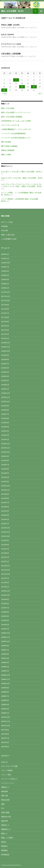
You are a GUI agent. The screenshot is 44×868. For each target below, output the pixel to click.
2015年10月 (6, 402)
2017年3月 (5, 330)
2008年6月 (5, 700)
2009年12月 (6, 633)
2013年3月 (5, 515)
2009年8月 (5, 646)
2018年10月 (6, 263)
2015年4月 (5, 427)
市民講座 (4, 226)
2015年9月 (5, 406)
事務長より (5, 787)
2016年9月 (5, 355)
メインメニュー (41, 11)
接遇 (3, 804)
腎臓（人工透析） (8, 838)
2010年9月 (5, 599)
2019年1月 (5, 258)
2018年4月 (5, 275)
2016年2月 (5, 385)
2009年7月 (5, 650)
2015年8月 (5, 410)
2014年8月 (5, 460)
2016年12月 (6, 343)
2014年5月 (5, 473)
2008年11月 (6, 679)
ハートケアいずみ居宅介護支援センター (16, 138)
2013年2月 (5, 519)
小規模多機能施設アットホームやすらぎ (16, 129)
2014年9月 (5, 456)
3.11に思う (5, 172)
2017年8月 (5, 309)
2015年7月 (5, 414)
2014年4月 (5, 477)
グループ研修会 (7, 770)
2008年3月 (5, 705)
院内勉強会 (5, 855)
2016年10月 (6, 351)
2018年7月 (5, 267)
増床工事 (4, 796)
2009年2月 (5, 667)
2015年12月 (6, 393)
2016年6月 (5, 368)
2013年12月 (6, 486)
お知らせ (4, 762)
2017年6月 (5, 317)
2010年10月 (6, 595)
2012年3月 (5, 557)
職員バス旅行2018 (8, 235)
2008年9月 (5, 688)
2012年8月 (5, 545)
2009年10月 (6, 641)
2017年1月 (5, 338)
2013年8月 (5, 498)
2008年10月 (6, 684)
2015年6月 (5, 418)
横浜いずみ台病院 (18, 28)
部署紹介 (4, 846)
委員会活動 (5, 800)
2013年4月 (5, 511)
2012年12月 (6, 528)
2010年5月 (5, 616)
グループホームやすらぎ (10, 125)
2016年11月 (6, 347)
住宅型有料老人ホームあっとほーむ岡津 (16, 121)
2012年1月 (5, 561)
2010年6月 (5, 612)
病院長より (5, 825)
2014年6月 (5, 469)
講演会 (4, 842)
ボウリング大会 (7, 222)
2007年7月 (5, 738)
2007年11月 (6, 721)
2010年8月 (5, 604)
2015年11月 (6, 397)
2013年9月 (5, 494)
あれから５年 (6, 178)
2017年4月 (5, 326)
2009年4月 (5, 658)
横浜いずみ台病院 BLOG (12, 11)
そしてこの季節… (8, 193)
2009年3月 (5, 662)
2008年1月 (5, 713)
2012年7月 (5, 549)
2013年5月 (5, 507)
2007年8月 (5, 734)
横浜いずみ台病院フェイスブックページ (16, 112)
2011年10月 (6, 574)
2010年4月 (5, 620)
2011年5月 (5, 583)
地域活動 (4, 791)
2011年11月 (6, 570)
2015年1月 (5, 439)
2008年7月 (5, 696)
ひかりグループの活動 (9, 766)
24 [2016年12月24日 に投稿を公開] (34, 87)
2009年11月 (6, 637)
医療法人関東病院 (8, 150)
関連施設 (4, 850)
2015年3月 (5, 431)
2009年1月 (5, 671)
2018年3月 (5, 280)
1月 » (40, 94)
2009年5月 (5, 654)
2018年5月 (5, 271)
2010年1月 (5, 629)
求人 (3, 808)
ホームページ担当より (9, 779)
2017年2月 (5, 334)
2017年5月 (5, 322)
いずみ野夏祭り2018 (9, 239)
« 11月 (4, 94)
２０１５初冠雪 (7, 199)
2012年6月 (5, 553)
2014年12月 (6, 444)
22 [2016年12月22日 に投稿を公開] (22, 87)
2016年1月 (5, 389)
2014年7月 (5, 465)
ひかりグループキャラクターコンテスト (16, 184)
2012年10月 (6, 536)
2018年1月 (5, 288)
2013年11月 (6, 490)
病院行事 (4, 821)
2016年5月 (5, 372)
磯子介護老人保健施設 (9, 146)
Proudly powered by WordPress (11, 865)
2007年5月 (5, 747)
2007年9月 (5, 730)
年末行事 (4, 231)
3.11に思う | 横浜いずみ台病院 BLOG (26, 172)
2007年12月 (6, 717)
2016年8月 (5, 359)
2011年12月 (6, 566)
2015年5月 (5, 423)
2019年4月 (5, 254)
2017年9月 (5, 305)
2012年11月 (6, 532)
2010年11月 (6, 591)
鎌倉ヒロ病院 (6, 155)
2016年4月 (5, 376)
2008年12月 (6, 675)
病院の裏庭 (5, 812)
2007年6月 (5, 742)
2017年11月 (6, 296)
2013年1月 (5, 524)
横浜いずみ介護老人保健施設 (12, 117)
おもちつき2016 (8, 34)
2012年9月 (5, 540)
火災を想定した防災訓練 (11, 54)
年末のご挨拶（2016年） (11, 25)
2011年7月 (5, 578)
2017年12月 (6, 292)
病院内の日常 (6, 817)
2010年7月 (5, 608)
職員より (4, 834)
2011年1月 (5, 587)
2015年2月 (5, 435)
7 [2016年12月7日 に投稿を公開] (16, 80)
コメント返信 (6, 775)
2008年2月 (5, 709)
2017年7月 (5, 313)
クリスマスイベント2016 (11, 44)
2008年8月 (5, 692)
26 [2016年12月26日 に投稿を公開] (4, 90)
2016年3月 (5, 381)
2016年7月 (5, 364)
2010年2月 (5, 625)
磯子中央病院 (6, 142)
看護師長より (6, 829)
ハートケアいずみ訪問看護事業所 (13, 134)
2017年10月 (6, 301)
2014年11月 (6, 448)
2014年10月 (6, 452)
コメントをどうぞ (31, 28)
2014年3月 (5, 482)
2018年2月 (5, 284)
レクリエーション (8, 783)
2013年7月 (5, 503)
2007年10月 (6, 726)
